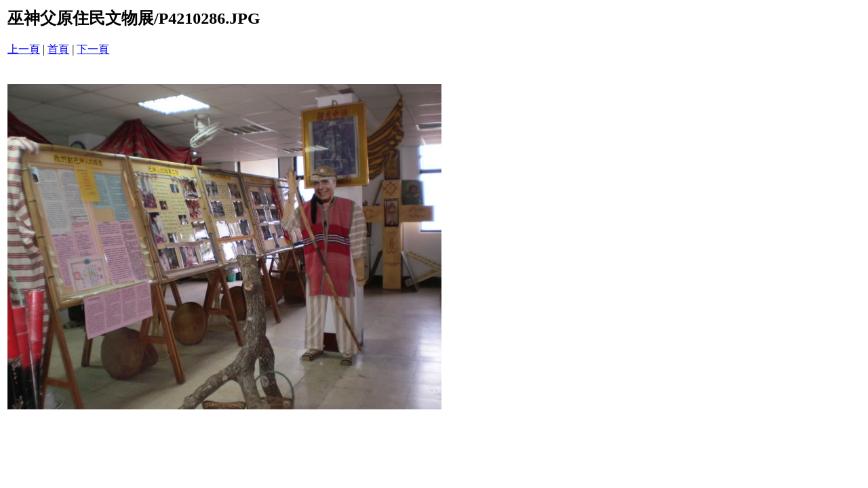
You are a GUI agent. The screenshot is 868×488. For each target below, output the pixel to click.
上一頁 (24, 49)
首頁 (58, 49)
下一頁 (93, 49)
